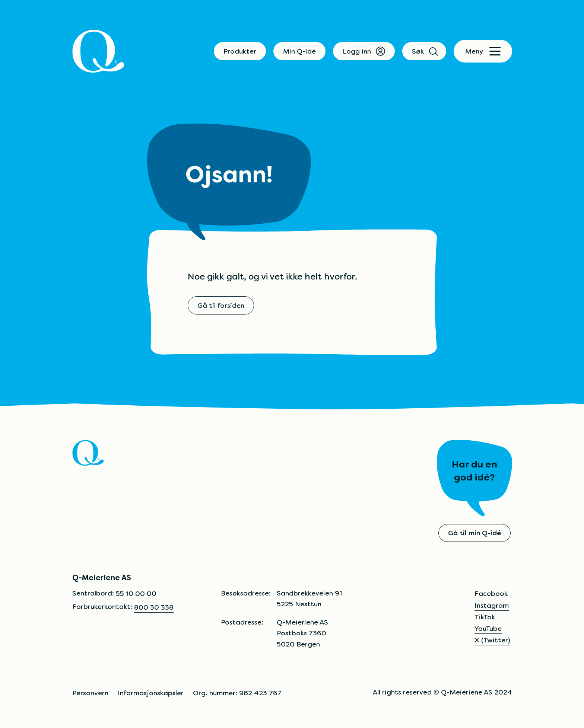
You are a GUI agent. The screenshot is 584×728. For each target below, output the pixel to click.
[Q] (98, 51)
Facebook (491, 593)
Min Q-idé (299, 51)
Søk (424, 51)
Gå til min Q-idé (475, 533)
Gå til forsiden (221, 305)
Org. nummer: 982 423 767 (237, 693)
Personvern (90, 693)
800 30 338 (154, 607)
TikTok (485, 617)
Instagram (492, 605)
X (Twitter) (492, 640)
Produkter (240, 51)
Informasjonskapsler (151, 693)
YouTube (488, 628)
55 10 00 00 (136, 593)
